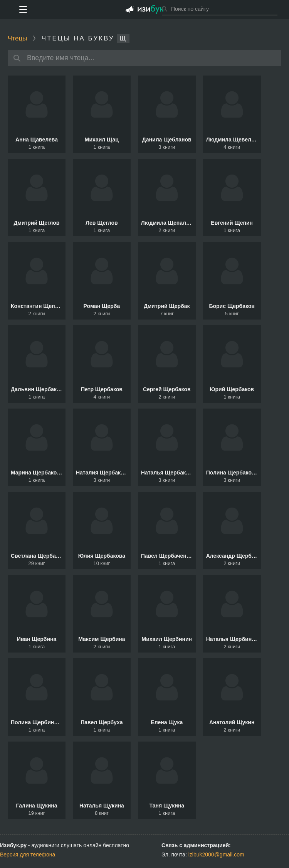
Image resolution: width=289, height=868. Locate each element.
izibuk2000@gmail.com (216, 855)
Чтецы (17, 38)
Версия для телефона (28, 855)
